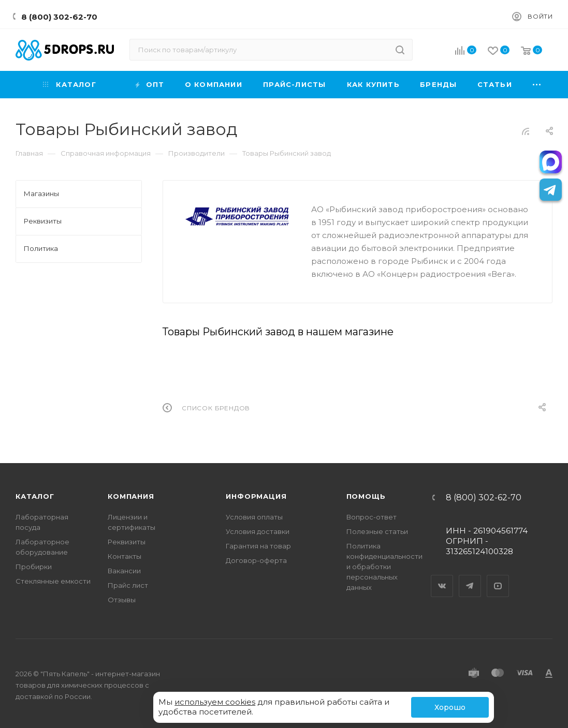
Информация (256, 496)
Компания (131, 496)
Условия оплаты (254, 517)
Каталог (35, 496)
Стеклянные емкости (53, 581)
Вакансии (124, 571)
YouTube (498, 577)
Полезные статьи (377, 531)
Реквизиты (127, 542)
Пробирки (34, 567)
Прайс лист (128, 585)
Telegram (470, 577)
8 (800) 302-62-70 (59, 17)
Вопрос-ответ (372, 517)
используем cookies (215, 702)
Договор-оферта (256, 560)
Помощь (366, 496)
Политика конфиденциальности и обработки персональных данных (384, 567)
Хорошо (450, 707)
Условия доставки (258, 531)
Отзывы (122, 600)
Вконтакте (442, 577)
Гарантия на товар (258, 546)
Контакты (125, 556)
